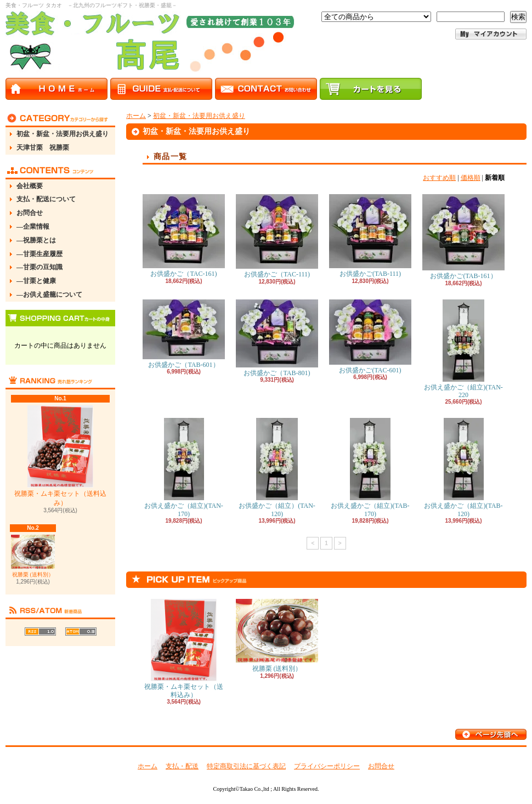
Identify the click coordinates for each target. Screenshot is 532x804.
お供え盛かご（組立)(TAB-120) (463, 468)
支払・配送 (182, 766)
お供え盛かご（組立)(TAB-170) (370, 468)
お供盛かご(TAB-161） (463, 237)
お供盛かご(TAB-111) (370, 236)
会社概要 (30, 186)
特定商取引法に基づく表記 (246, 766)
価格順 (471, 178)
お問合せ (30, 213)
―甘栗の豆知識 (39, 267)
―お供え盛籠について (49, 295)
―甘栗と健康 (36, 281)
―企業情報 (33, 227)
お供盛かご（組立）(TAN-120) (277, 468)
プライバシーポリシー (327, 766)
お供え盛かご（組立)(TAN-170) (184, 468)
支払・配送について (46, 199)
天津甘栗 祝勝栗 (43, 148)
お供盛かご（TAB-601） (184, 334)
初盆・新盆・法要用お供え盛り (63, 134)
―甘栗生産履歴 (39, 254)
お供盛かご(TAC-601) (370, 337)
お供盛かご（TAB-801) (277, 338)
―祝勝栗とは (36, 240)
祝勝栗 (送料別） (33, 556)
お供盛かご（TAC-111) (277, 236)
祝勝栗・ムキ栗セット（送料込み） (60, 456)
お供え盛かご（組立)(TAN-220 (463, 349)
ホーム (136, 116)
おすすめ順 (439, 178)
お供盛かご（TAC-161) (184, 236)
